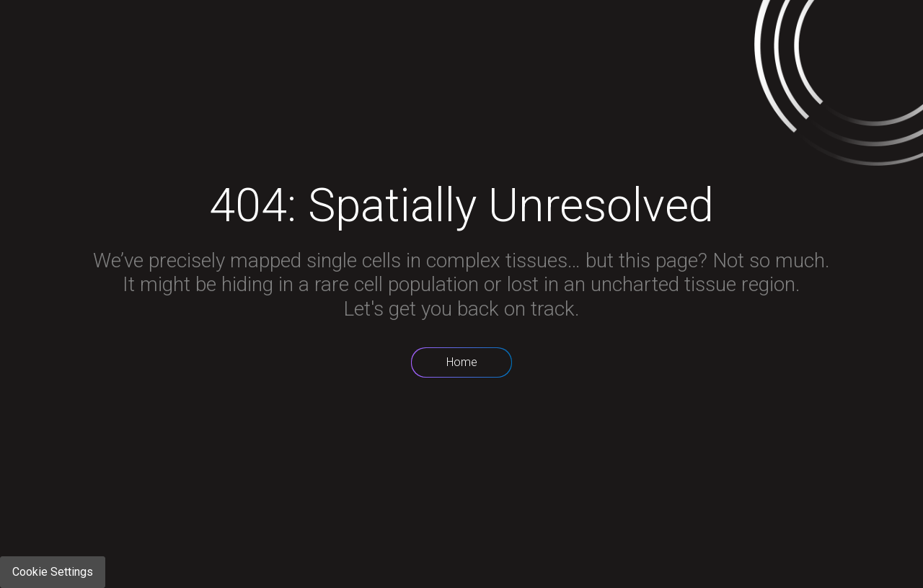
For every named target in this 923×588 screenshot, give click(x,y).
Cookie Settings (53, 572)
